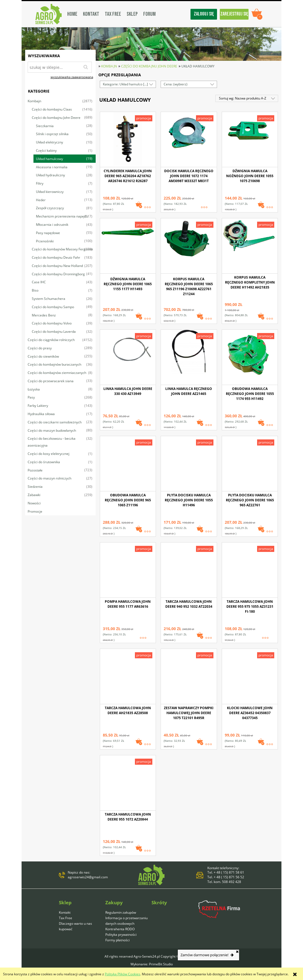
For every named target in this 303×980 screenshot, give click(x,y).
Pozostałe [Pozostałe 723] (35, 470)
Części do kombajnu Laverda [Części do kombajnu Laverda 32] (54, 332)
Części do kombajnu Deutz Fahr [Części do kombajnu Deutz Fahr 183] (56, 257)
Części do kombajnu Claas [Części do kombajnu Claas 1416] (52, 109)
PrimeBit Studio (161, 964)
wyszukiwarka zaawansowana (72, 77)
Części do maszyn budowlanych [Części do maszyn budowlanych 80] (52, 430)
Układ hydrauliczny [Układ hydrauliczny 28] (50, 175)
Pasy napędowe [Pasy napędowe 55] (48, 233)
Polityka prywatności (121, 935)
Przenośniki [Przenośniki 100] (45, 241)
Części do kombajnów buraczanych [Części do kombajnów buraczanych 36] (54, 364)
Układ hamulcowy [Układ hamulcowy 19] (49, 159)
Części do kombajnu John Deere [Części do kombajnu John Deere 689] (56, 118)
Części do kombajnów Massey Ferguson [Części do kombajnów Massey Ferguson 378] (62, 249)
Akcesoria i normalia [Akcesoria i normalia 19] (52, 167)
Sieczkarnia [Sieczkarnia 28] (45, 126)
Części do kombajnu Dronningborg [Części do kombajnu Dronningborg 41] (58, 274)
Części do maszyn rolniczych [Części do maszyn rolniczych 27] (49, 478)
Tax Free (66, 918)
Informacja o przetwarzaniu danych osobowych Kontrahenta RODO (126, 923)
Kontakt (65, 912)
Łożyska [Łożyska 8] (34, 389)
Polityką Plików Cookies (122, 974)
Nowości (34, 503)
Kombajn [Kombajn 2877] (34, 101)
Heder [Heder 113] (41, 200)
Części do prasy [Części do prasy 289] (40, 348)
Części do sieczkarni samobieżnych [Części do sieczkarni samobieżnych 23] (55, 422)
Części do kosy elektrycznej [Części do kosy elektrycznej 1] (49, 454)
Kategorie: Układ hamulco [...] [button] (125, 84)
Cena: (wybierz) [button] (176, 84)
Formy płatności (117, 940)
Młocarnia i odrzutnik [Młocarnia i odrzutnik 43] (52, 225)
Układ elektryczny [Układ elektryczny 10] (49, 142)
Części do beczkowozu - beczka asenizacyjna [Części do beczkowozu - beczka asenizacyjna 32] (52, 442)
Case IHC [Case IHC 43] (39, 282)
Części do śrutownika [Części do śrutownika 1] (44, 462)
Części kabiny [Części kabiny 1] (46, 150)
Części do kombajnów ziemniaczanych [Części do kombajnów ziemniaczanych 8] (57, 373)
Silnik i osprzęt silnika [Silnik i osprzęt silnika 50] (52, 134)
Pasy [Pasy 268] (31, 397)
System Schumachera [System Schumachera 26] (49, 299)
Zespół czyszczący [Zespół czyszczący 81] (50, 208)
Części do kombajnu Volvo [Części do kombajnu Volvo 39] (52, 323)
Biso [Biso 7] (35, 290)
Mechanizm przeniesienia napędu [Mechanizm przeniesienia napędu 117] (62, 216)
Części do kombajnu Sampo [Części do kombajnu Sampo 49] (53, 307)
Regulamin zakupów (121, 912)
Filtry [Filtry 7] (40, 183)
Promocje (35, 511)
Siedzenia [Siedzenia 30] (35, 487)
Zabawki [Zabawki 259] (34, 495)
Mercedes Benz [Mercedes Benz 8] (44, 315)
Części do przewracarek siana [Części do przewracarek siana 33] (51, 381)
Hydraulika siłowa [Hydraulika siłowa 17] (41, 414)
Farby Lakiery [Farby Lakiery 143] (38, 406)
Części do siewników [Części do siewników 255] (43, 356)
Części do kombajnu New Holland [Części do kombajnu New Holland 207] (57, 266)
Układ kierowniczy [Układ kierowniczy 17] (50, 192)
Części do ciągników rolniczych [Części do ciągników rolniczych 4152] (51, 340)
